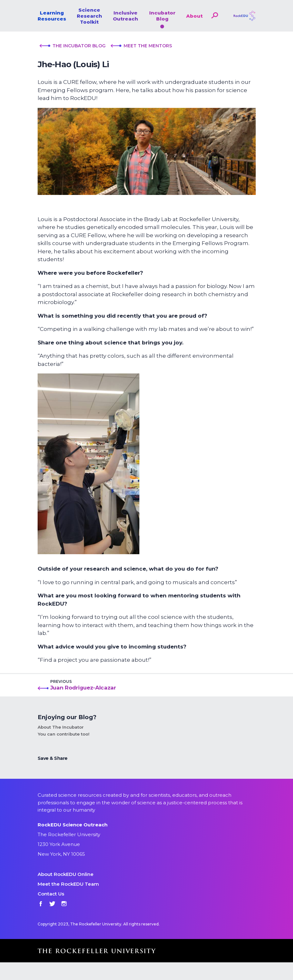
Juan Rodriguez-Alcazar (83, 688)
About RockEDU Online (66, 874)
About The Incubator (61, 727)
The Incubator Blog (73, 46)
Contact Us (51, 894)
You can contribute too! (64, 734)
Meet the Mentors (141, 46)
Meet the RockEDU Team (68, 884)
